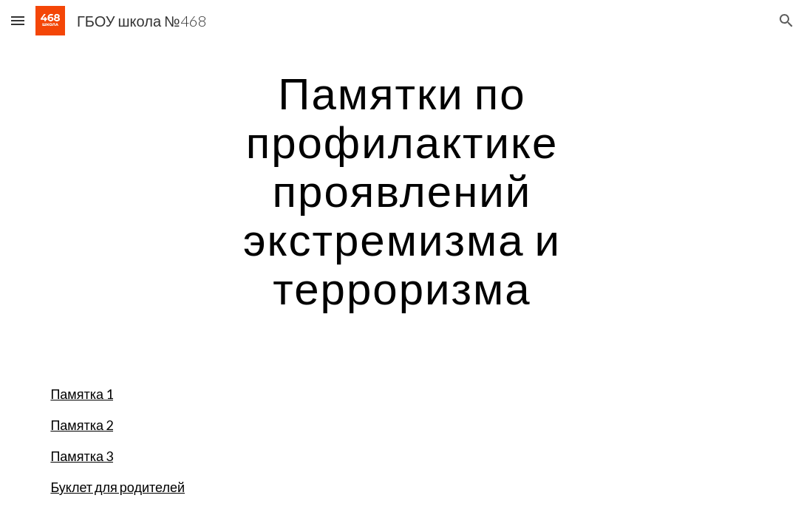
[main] (402, 190)
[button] (18, 20)
